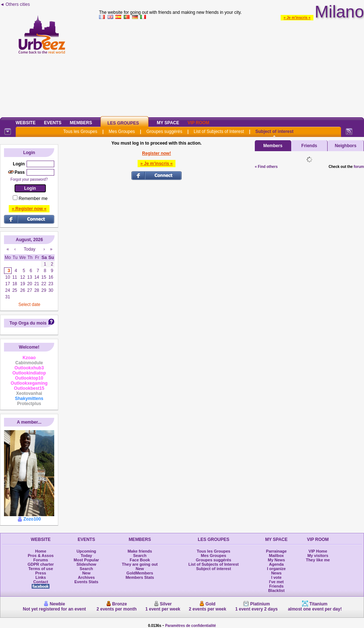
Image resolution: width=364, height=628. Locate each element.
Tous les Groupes (80, 132)
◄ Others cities (15, 4)
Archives (86, 577)
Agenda (276, 564)
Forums (41, 560)
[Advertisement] (232, 67)
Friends (309, 146)
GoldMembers (140, 573)
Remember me (33, 199)
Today (86, 556)
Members (81, 123)
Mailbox (276, 556)
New (86, 573)
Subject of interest (274, 132)
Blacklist (276, 590)
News (276, 573)
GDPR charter (41, 564)
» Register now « (29, 209)
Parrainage (276, 551)
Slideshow (86, 564)
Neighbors (346, 146)
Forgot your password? (29, 179)
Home (41, 551)
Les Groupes (123, 123)
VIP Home (318, 551)
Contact (41, 582)
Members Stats (140, 577)
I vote (276, 577)
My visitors (318, 556)
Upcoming (86, 551)
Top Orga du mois (28, 323)
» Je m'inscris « (297, 18)
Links (41, 577)
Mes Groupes (122, 132)
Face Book (140, 560)
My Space (168, 123)
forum (359, 167)
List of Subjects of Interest (219, 132)
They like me (318, 560)
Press (41, 573)
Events (53, 123)
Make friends (140, 551)
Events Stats (86, 582)
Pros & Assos (41, 556)
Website (26, 123)
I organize (276, 569)
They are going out (140, 564)
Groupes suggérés (164, 132)
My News (276, 560)
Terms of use (41, 569)
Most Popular (86, 560)
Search (86, 569)
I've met (276, 582)
